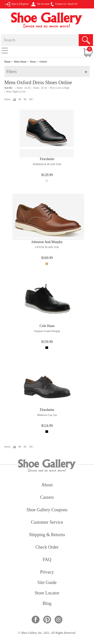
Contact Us (58, 4)
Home (8, 62)
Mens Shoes (20, 62)
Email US (73, 4)
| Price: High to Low (15, 92)
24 (14, 99)
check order (47, 547)
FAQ (47, 560)
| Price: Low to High (59, 88)
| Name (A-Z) (23, 88)
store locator (47, 593)
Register (24, 4)
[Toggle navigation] (5, 50)
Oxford (43, 62)
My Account (40, 4)
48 (20, 99)
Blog (47, 604)
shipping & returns (47, 535)
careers (47, 498)
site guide (47, 583)
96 (25, 99)
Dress (33, 62)
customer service (47, 523)
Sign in (12, 4)
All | (31, 99)
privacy (47, 572)
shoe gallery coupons (47, 510)
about (47, 485)
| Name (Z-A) (39, 88)
